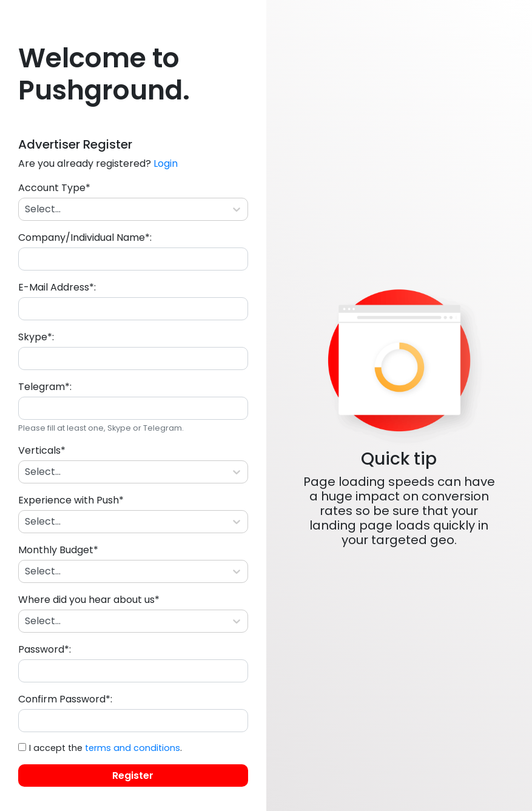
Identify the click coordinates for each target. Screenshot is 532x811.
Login (166, 163)
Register (133, 776)
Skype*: (36, 337)
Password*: (45, 649)
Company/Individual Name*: (85, 237)
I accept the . (106, 748)
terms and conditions (133, 748)
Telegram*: (45, 387)
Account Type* (54, 188)
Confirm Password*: (65, 699)
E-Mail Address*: (57, 287)
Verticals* (42, 450)
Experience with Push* (71, 500)
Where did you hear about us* (89, 600)
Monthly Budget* (58, 550)
